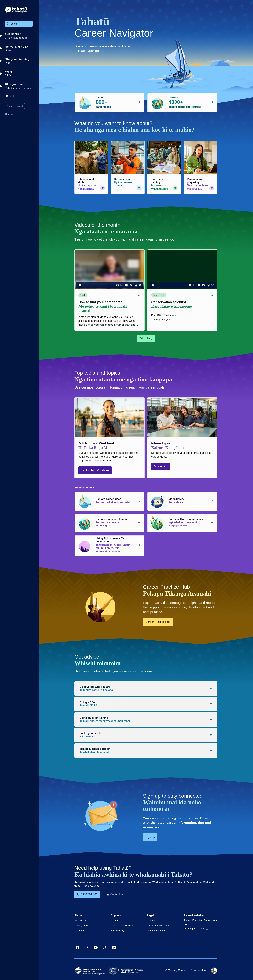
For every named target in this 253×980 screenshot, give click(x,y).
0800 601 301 (87, 894)
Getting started (82, 926)
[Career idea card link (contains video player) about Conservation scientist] (182, 290)
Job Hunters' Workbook (95, 470)
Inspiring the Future (196, 929)
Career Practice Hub (158, 622)
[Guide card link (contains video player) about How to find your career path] (110, 290)
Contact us (115, 894)
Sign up (150, 837)
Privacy (151, 920)
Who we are (81, 920)
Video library (146, 338)
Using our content (157, 931)
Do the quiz (161, 466)
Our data (79, 931)
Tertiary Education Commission (200, 922)
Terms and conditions (159, 926)
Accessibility (118, 931)
